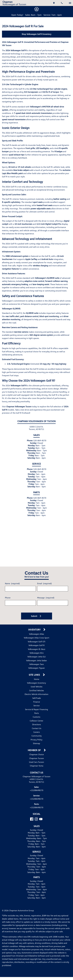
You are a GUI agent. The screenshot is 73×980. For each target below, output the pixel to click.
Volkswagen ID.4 (36, 669)
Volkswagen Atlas (36, 650)
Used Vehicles (36, 703)
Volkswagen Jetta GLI (37, 673)
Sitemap (36, 760)
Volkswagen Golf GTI (37, 658)
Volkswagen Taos (37, 680)
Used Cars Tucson (36, 778)
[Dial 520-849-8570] (61, 4)
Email (44, 598)
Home (36, 695)
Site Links (35, 691)
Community (36, 752)
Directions (36, 741)
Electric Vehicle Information (37, 710)
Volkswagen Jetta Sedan (36, 677)
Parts (37, 729)
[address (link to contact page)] (53, 4)
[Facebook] (32, 842)
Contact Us (37, 744)
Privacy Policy (37, 756)
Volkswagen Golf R (37, 662)
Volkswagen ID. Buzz (37, 665)
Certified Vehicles (36, 707)
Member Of (35, 766)
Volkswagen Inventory (36, 699)
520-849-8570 (39, 457)
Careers (36, 748)
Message (45, 612)
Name (13, 598)
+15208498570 (36, 810)
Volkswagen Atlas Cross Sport (37, 654)
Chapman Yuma (36, 782)
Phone (8, 613)
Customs (36, 733)
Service (37, 722)
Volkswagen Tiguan (36, 684)
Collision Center (36, 737)
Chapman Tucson (37, 774)
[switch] (69, 4)
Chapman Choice (36, 771)
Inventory (35, 646)
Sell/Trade (36, 714)
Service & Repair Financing (36, 725)
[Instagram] (36, 842)
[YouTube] (41, 842)
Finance (36, 718)
